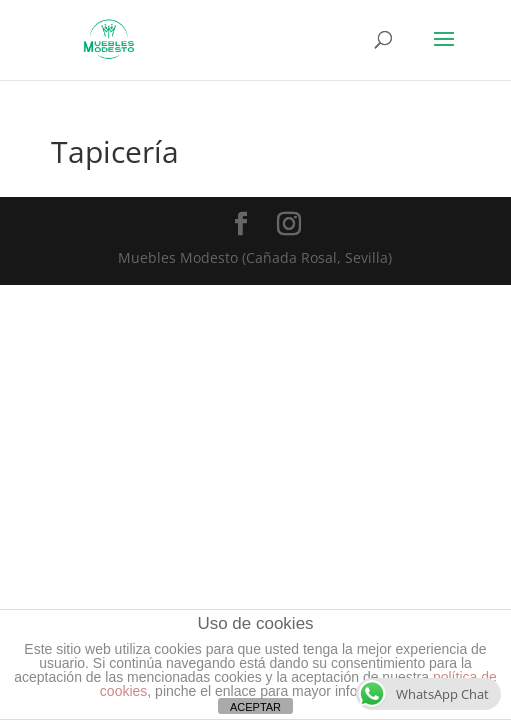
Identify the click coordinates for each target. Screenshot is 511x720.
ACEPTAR (255, 707)
